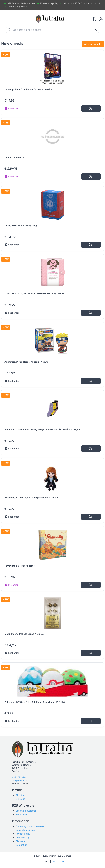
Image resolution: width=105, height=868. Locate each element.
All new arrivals (93, 44)
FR (63, 861)
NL (55, 861)
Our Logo (20, 799)
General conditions (25, 830)
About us (20, 795)
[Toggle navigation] (4, 19)
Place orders (22, 814)
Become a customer (26, 811)
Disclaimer (21, 841)
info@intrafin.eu (20, 780)
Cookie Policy (22, 837)
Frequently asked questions (30, 826)
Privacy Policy (23, 834)
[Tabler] (50, 19)
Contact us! (22, 845)
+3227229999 (19, 777)
